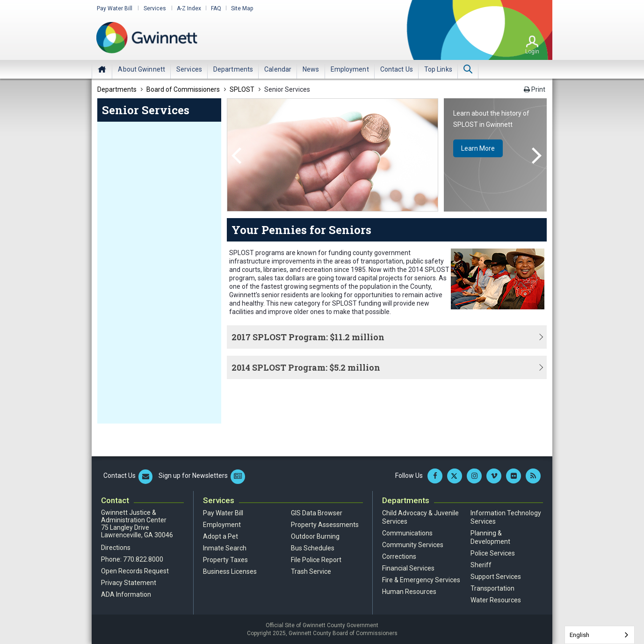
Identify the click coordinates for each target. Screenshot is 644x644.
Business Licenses (230, 571)
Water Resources (496, 600)
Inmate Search (225, 548)
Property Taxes (225, 559)
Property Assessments (325, 524)
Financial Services (408, 568)
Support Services (496, 576)
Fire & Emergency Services (421, 579)
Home (102, 69)
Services (153, 8)
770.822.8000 (143, 559)
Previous (236, 156)
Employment (222, 524)
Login (532, 51)
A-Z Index (186, 8)
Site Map (239, 8)
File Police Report (316, 559)
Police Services (493, 553)
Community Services (413, 544)
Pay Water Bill (114, 8)
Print (535, 89)
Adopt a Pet (221, 536)
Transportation (492, 588)
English (579, 635)
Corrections (399, 556)
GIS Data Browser (317, 512)
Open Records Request (135, 571)
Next (537, 156)
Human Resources (409, 591)
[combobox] (600, 635)
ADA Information (126, 594)
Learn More (479, 149)
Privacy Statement (129, 582)
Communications (407, 533)
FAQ (213, 8)
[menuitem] (141, 69)
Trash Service (311, 571)
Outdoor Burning (315, 536)
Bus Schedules (313, 548)
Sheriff (481, 564)
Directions (116, 547)
